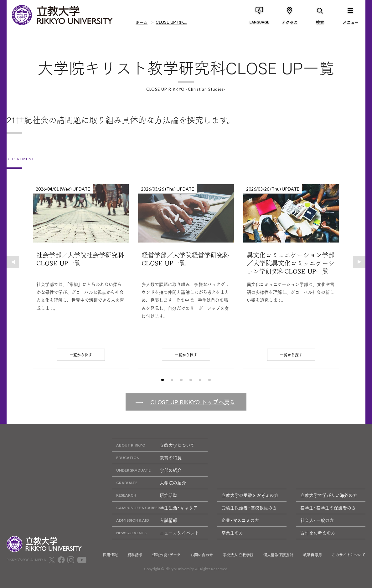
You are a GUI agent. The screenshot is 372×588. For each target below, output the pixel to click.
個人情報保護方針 (278, 555)
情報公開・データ (166, 555)
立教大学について (153, 445)
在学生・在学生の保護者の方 (328, 508)
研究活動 (145, 495)
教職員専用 (313, 555)
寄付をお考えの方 (318, 533)
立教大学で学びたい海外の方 (329, 495)
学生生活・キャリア (155, 508)
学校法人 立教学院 (238, 555)
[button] (13, 262)
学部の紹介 (147, 470)
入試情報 (145, 520)
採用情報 (110, 555)
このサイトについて (349, 555)
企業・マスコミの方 (240, 520)
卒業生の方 (232, 533)
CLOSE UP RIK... (171, 22)
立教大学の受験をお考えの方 (250, 495)
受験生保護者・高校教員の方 (249, 508)
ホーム (142, 22)
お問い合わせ (202, 555)
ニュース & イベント (155, 533)
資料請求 (135, 555)
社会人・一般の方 (317, 520)
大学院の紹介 (149, 483)
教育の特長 (147, 458)
